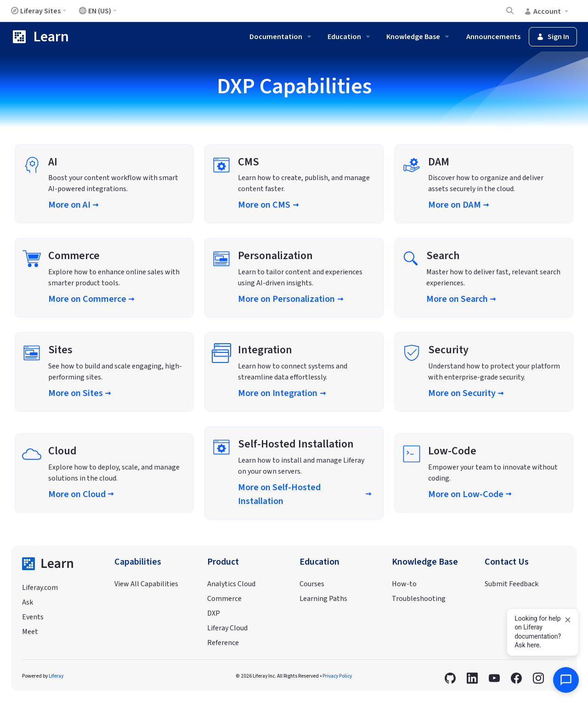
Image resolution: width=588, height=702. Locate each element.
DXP (214, 613)
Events (33, 617)
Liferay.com (40, 588)
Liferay (56, 676)
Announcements (493, 37)
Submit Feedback (512, 584)
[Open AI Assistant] (566, 680)
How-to (404, 584)
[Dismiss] (568, 620)
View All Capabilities (146, 584)
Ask (28, 602)
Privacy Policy (337, 676)
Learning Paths (323, 599)
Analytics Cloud (231, 584)
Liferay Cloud (227, 628)
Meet (30, 632)
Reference (223, 643)
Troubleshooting (419, 599)
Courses (312, 584)
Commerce (224, 599)
